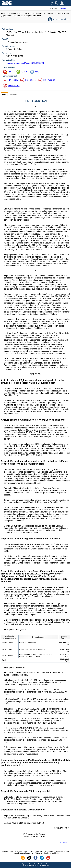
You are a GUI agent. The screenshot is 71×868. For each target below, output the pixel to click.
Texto (4, 95)
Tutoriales (39, 853)
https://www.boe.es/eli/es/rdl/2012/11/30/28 (25, 63)
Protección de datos (63, 851)
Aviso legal (39, 851)
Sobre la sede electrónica (19, 851)
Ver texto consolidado (61, 19)
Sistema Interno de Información (23, 853)
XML (37, 72)
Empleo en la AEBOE (51, 853)
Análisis (13, 95)
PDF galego (30, 80)
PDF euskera (14, 86)
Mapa (31, 851)
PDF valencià (49, 80)
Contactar (5, 851)
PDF (10, 72)
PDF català (13, 80)
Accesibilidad (49, 851)
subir (65, 843)
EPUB (24, 72)
